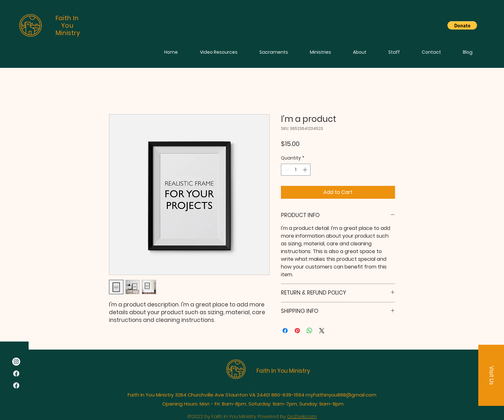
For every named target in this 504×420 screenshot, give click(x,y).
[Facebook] (16, 374)
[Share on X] (322, 331)
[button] (462, 25)
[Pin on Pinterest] (297, 331)
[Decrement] (286, 170)
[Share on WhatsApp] (310, 331)
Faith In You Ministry (283, 371)
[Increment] (306, 170)
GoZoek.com (302, 416)
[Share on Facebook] (285, 331)
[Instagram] (16, 362)
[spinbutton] (296, 170)
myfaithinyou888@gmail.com (341, 395)
